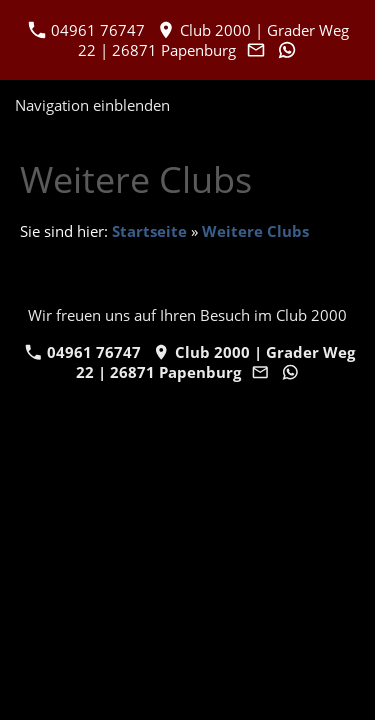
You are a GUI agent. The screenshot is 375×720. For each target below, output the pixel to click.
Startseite (149, 231)
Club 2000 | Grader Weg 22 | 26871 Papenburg (214, 40)
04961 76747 (87, 30)
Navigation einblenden (92, 105)
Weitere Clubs (255, 231)
